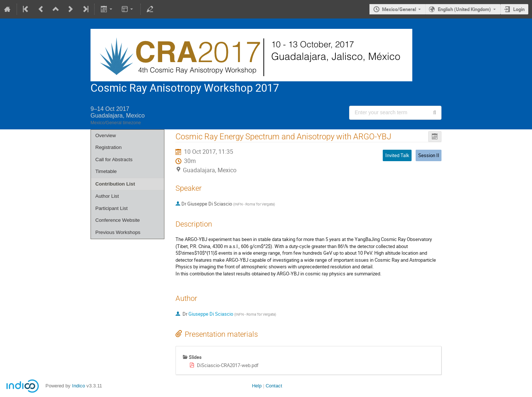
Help (257, 386)
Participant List (111, 208)
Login (519, 9)
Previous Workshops (118, 232)
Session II (429, 155)
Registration (108, 147)
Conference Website (118, 220)
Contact (274, 386)
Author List (107, 196)
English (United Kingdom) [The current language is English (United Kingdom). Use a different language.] (464, 9)
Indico (79, 386)
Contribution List (115, 184)
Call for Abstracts (114, 160)
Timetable (106, 171)
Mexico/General (399, 9)
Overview (106, 135)
